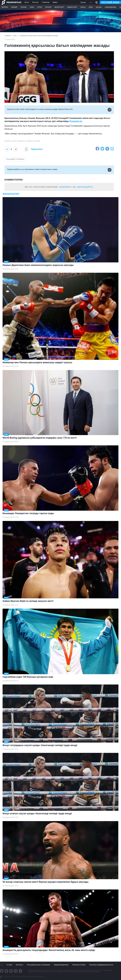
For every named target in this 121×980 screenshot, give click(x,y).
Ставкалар (46, 2)
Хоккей (14, 7)
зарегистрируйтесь (85, 187)
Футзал (48, 7)
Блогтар (35, 2)
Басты (27, 2)
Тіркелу (83, 2)
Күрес (40, 7)
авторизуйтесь (65, 187)
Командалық (111, 7)
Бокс (32, 7)
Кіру (91, 2)
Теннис (24, 7)
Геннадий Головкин (15, 159)
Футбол (5, 7)
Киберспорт (72, 7)
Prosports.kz (76, 121)
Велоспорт (59, 7)
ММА (91, 7)
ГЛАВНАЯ (8, 36)
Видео (55, 2)
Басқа (83, 7)
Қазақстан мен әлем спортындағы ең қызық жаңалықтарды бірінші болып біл (59, 110)
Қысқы (99, 7)
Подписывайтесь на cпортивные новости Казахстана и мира (59, 170)
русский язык (110, 2)
